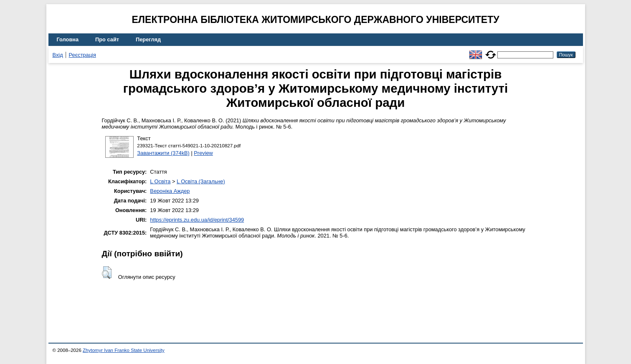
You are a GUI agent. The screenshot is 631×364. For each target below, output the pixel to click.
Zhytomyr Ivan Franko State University (124, 350)
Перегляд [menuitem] (148, 39)
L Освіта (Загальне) (201, 181)
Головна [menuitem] (68, 39)
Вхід (58, 55)
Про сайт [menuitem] (107, 39)
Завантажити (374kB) (163, 153)
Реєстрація (82, 55)
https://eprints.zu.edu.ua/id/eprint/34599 (197, 220)
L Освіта (160, 181)
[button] (107, 273)
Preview (203, 153)
